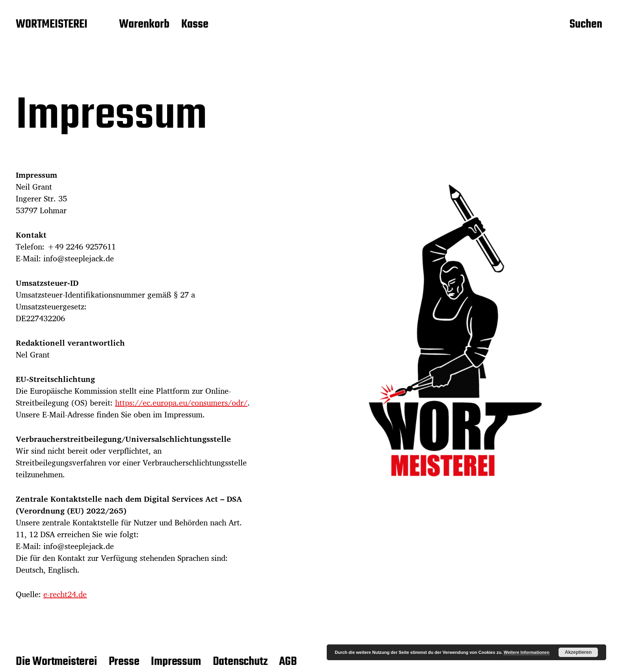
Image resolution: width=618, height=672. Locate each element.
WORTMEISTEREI (52, 25)
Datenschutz (240, 662)
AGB (288, 662)
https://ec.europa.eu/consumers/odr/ (181, 403)
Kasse (195, 25)
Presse (124, 662)
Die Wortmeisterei (56, 662)
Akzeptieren (578, 652)
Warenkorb (144, 25)
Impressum (176, 662)
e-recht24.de (65, 594)
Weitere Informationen (527, 652)
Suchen (586, 25)
